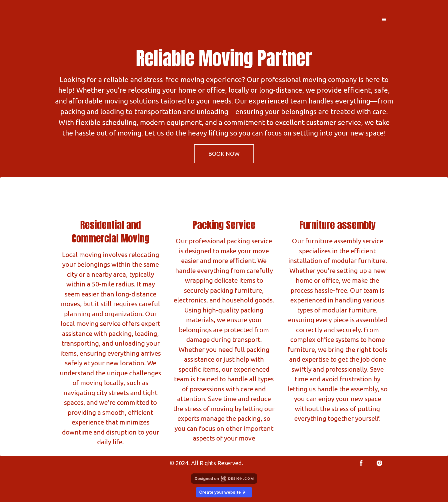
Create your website (224, 492)
